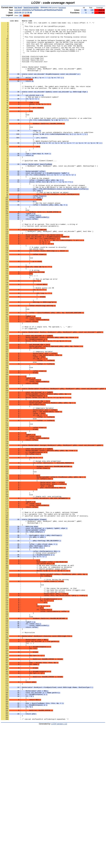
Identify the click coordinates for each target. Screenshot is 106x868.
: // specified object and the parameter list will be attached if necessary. (45, 615)
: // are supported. (19, 390)
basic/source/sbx (31, 7)
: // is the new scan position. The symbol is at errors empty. (38, 102)
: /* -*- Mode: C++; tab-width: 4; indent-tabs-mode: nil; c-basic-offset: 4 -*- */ (48, 23)
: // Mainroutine (18, 755)
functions (62, 8)
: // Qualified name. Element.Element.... (29, 189)
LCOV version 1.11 (59, 864)
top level (18, 7)
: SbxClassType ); (21, 81)
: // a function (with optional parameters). (30, 267)
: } (12, 458)
